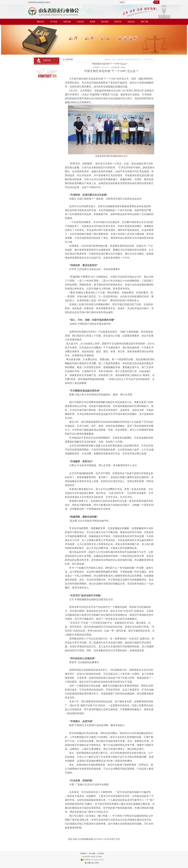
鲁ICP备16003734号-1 (92, 863)
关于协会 (54, 22)
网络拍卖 (118, 22)
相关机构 (105, 22)
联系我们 (84, 853)
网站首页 (41, 22)
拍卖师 (93, 22)
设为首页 (101, 853)
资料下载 (144, 22)
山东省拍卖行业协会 (118, 67)
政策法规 (67, 22)
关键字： (123, 2)
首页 (114, 59)
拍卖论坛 (131, 22)
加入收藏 (92, 853)
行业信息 (80, 22)
